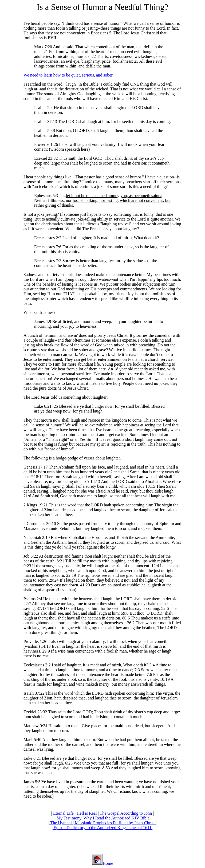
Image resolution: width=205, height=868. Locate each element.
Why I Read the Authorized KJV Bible (116, 818)
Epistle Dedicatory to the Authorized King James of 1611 (102, 828)
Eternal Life (63, 813)
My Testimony (69, 818)
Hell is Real (87, 813)
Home (108, 863)
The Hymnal (61, 823)
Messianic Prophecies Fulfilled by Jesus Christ (115, 823)
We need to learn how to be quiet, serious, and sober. (68, 75)
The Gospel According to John (126, 813)
